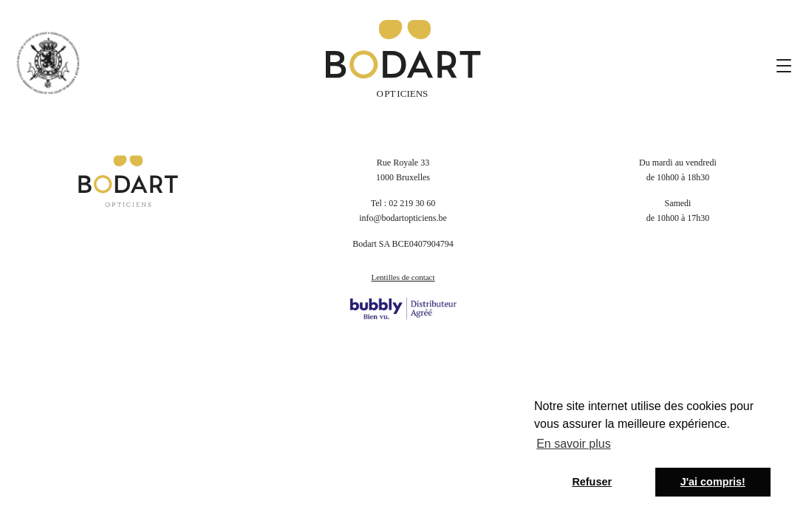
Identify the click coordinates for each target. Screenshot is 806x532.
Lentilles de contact (403, 277)
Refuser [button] (592, 482)
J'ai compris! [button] (713, 482)
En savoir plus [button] (574, 444)
